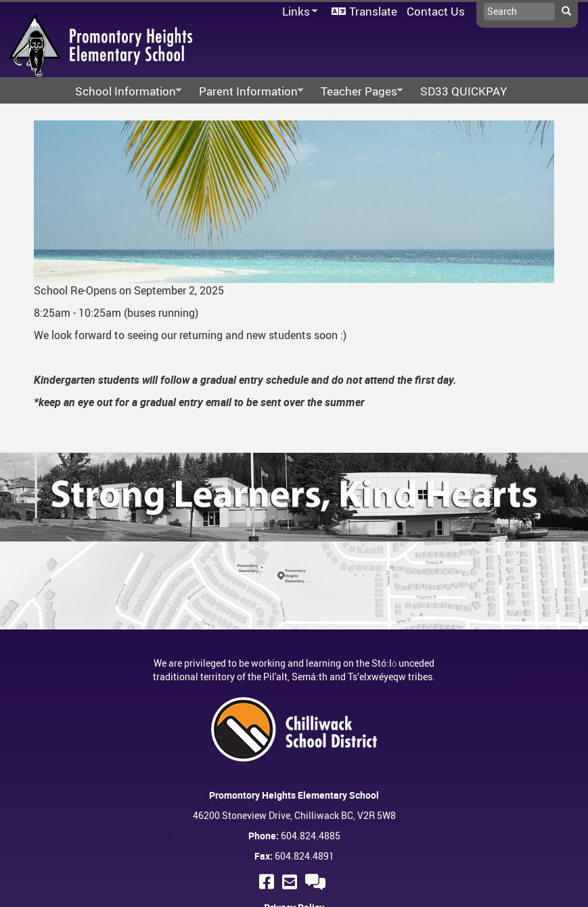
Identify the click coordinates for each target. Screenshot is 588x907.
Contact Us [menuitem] (436, 11)
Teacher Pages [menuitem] (358, 92)
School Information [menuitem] (125, 92)
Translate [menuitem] (373, 11)
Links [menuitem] (298, 12)
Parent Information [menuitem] (247, 92)
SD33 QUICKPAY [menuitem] (463, 91)
